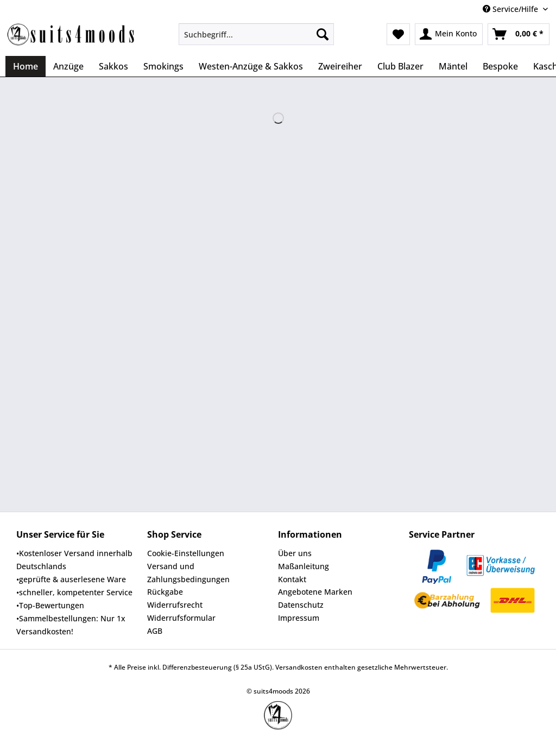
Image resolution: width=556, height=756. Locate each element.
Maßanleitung (304, 566)
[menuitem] (257, 39)
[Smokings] (163, 66)
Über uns (295, 553)
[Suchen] (323, 34)
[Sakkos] (113, 66)
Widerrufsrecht (175, 605)
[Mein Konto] (449, 34)
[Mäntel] (453, 66)
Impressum (299, 618)
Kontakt (292, 579)
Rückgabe (165, 592)
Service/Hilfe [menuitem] (511, 9)
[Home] (26, 66)
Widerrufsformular (181, 618)
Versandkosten (299, 667)
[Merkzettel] (398, 34)
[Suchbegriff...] (257, 34)
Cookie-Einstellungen (186, 553)
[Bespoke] (500, 66)
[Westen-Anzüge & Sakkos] (251, 66)
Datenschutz (301, 605)
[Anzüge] (68, 66)
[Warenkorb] (519, 34)
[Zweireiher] (340, 66)
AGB (155, 631)
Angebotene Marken (315, 592)
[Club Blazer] (400, 66)
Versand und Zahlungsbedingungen (188, 573)
